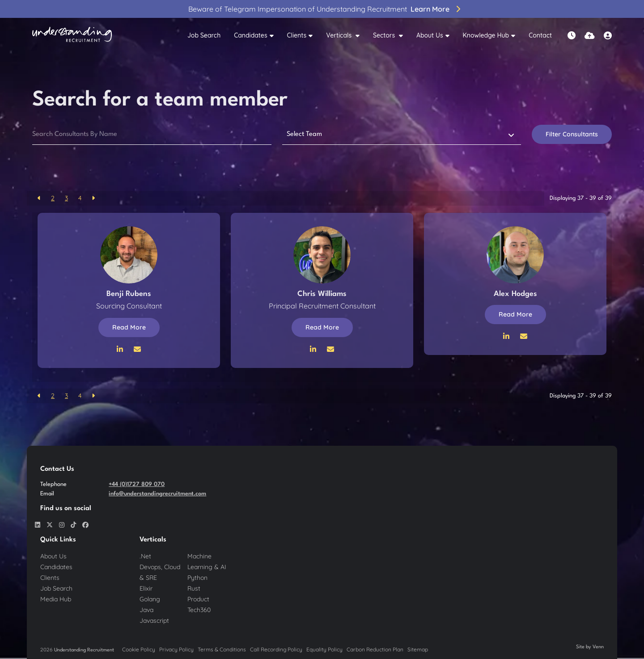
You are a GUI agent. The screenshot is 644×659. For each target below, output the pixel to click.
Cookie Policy (139, 649)
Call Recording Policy (276, 649)
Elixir (146, 588)
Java (146, 610)
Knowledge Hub (486, 35)
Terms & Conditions (222, 649)
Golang (150, 599)
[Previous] (39, 198)
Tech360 (199, 610)
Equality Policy (324, 649)
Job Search (204, 35)
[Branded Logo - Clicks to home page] (72, 36)
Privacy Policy (176, 649)
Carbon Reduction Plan (375, 649)
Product (198, 599)
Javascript (154, 621)
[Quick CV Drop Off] (590, 36)
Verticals (340, 35)
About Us (430, 35)
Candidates (250, 35)
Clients (297, 35)
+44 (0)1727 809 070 (137, 484)
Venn (598, 647)
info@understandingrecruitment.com (157, 494)
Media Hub (56, 599)
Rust (194, 588)
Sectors (385, 35)
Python (197, 578)
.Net (145, 556)
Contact (540, 35)
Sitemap (418, 649)
